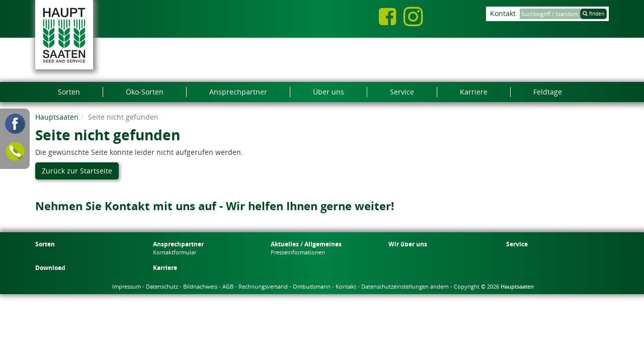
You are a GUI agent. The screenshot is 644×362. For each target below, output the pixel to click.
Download (50, 268)
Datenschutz (162, 286)
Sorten (45, 244)
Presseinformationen (298, 252)
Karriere (165, 268)
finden (593, 14)
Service (517, 244)
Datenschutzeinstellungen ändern (405, 286)
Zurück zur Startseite (77, 171)
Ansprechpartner (178, 244)
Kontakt (503, 13)
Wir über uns (408, 244)
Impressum (127, 286)
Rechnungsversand (263, 286)
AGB (228, 286)
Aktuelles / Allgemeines (306, 244)
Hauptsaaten (57, 117)
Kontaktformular (175, 252)
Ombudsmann (312, 286)
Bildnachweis (200, 286)
